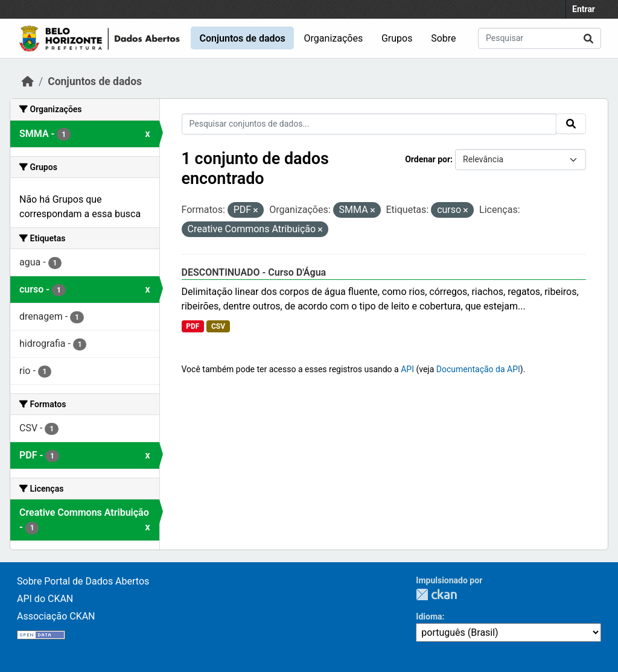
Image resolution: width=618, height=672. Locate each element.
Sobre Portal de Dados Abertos (83, 581)
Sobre (443, 38)
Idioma (429, 617)
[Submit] (588, 38)
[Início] (28, 81)
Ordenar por (428, 159)
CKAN (436, 594)
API (407, 369)
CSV (218, 326)
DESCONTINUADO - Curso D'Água (254, 272)
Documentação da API (478, 369)
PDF (193, 326)
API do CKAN (45, 599)
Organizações (334, 38)
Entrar (584, 9)
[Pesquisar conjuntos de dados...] (540, 38)
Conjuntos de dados (242, 38)
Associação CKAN (56, 616)
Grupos (397, 38)
